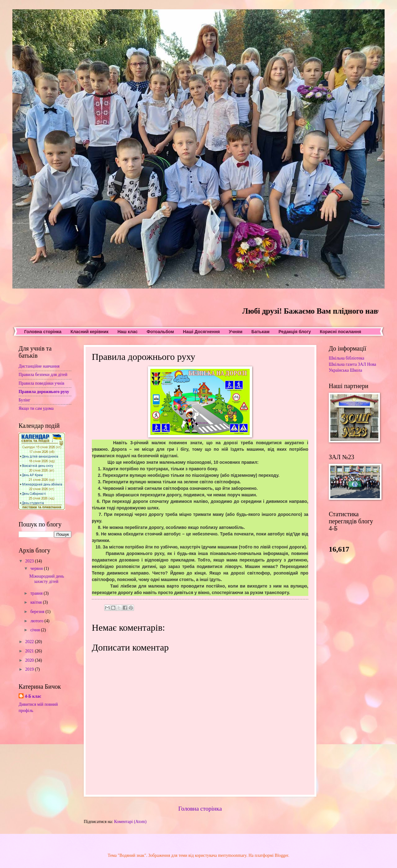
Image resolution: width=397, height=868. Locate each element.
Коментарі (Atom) (130, 822)
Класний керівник (89, 332)
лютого (37, 621)
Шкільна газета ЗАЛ (347, 364)
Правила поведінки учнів (41, 383)
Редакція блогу (295, 332)
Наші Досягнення (201, 332)
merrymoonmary (232, 855)
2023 (30, 561)
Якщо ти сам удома (36, 408)
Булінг (25, 400)
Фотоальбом (160, 332)
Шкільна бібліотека (346, 358)
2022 (30, 642)
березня (38, 612)
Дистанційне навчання (39, 366)
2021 (30, 651)
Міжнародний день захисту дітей (47, 579)
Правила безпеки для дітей (43, 375)
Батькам (261, 332)
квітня (37, 602)
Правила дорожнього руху (44, 392)
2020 (30, 660)
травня (37, 593)
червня (37, 568)
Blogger (282, 855)
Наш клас (128, 332)
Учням (236, 332)
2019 (30, 669)
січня (36, 630)
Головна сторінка (43, 332)
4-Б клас (33, 696)
